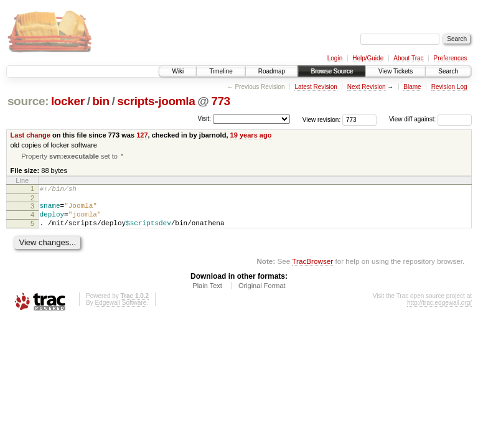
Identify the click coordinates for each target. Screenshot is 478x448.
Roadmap (272, 71)
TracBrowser (312, 270)
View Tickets (396, 71)
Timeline (221, 71)
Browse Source (332, 71)
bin (101, 101)
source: (28, 101)
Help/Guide (368, 58)
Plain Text (207, 294)
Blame (412, 87)
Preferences (451, 58)
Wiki (178, 71)
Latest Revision (316, 87)
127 (142, 135)
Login (335, 58)
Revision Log (449, 87)
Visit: (204, 119)
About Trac (408, 58)
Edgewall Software (120, 311)
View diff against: (430, 119)
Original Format (262, 294)
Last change (30, 135)
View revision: (322, 119)
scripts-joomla (156, 101)
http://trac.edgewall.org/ (439, 311)
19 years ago (251, 135)
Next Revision (367, 87)
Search (448, 71)
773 (221, 101)
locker (68, 101)
